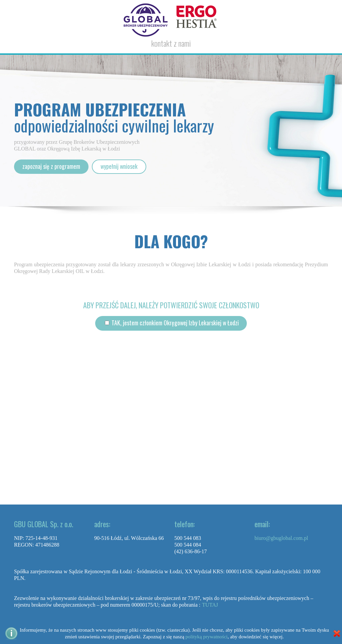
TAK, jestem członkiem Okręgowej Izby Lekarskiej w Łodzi (174, 323)
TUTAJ (210, 605)
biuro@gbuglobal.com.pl (281, 538)
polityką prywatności (206, 637)
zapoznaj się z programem (51, 167)
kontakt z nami (171, 43)
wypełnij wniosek (119, 167)
